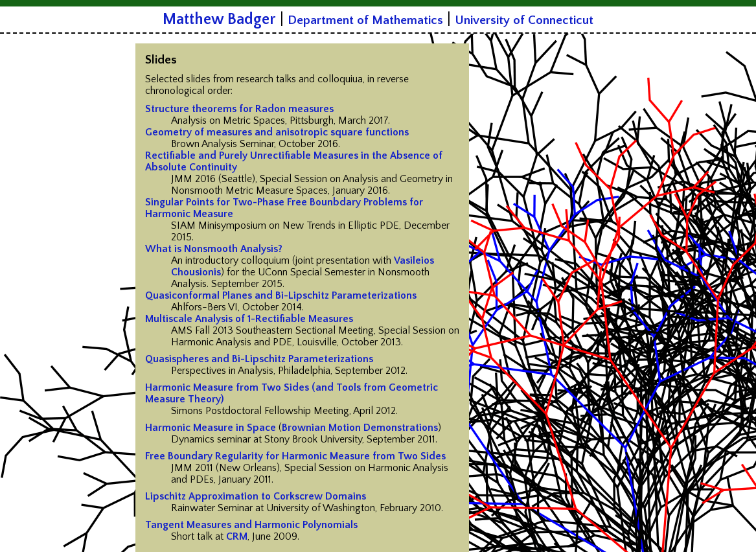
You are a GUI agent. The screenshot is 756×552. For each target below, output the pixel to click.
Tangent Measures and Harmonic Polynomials (251, 525)
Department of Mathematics (365, 20)
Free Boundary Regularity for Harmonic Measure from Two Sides (295, 456)
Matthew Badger (219, 19)
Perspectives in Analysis (222, 371)
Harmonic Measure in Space (211, 428)
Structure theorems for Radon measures (239, 109)
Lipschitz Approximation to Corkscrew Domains (256, 496)
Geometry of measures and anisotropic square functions (277, 132)
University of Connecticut (524, 20)
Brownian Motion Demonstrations (360, 428)
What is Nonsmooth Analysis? (214, 249)
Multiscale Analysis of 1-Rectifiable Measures (249, 319)
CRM (237, 536)
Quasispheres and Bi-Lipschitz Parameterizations (259, 359)
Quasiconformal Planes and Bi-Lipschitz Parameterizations (281, 295)
